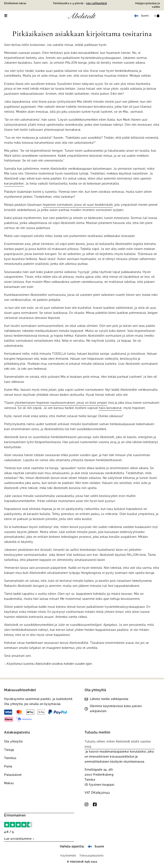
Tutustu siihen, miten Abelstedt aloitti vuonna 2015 (118, 744)
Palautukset (13, 775)
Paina (8, 766)
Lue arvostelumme (18, 838)
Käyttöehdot (68, 855)
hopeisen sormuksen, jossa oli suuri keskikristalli (78, 205)
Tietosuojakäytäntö (92, 855)
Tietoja (9, 750)
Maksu (9, 783)
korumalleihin (14, 184)
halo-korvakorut (110, 408)
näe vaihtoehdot (97, 3)
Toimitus (10, 758)
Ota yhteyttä (13, 741)
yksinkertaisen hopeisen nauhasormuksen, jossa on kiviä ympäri (61, 403)
